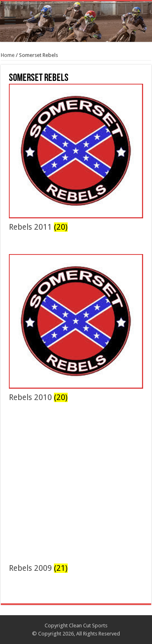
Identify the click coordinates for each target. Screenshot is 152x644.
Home (8, 55)
